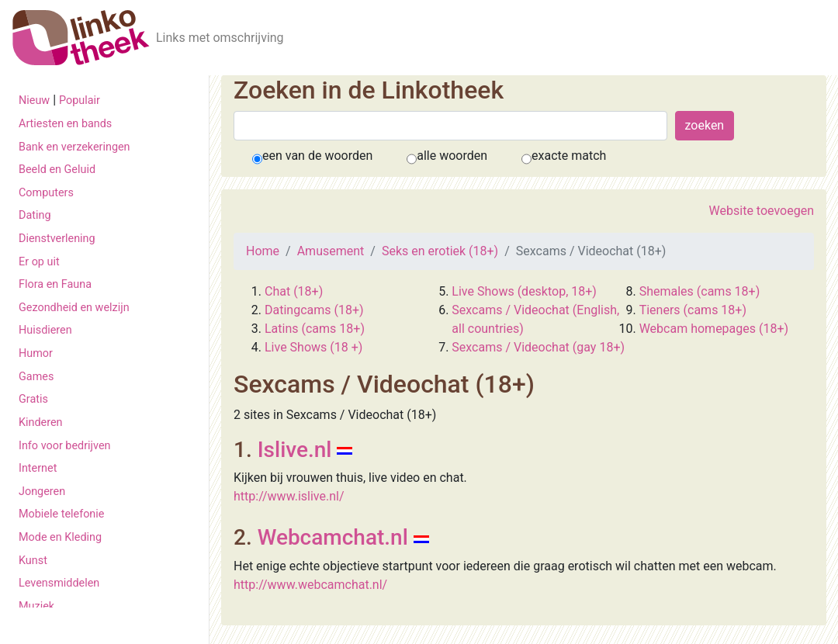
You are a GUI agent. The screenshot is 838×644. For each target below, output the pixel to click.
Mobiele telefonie (61, 514)
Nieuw (34, 100)
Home (263, 251)
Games (36, 377)
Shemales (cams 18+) (700, 291)
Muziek (36, 606)
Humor (36, 353)
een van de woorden (317, 156)
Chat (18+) (294, 291)
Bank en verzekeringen (74, 147)
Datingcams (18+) (314, 310)
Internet (38, 468)
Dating (35, 215)
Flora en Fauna (55, 284)
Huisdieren (45, 330)
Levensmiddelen (59, 583)
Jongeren (42, 492)
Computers (46, 193)
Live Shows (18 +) (313, 347)
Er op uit (39, 262)
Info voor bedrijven (64, 446)
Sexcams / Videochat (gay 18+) (538, 347)
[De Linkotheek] (81, 38)
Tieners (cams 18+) (693, 310)
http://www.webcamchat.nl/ (310, 585)
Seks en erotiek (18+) (440, 251)
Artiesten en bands (65, 124)
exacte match (569, 156)
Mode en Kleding (60, 537)
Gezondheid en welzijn (74, 308)
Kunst (33, 561)
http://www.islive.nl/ (289, 496)
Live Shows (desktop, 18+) (524, 291)
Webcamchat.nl (333, 537)
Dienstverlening (57, 239)
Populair (80, 100)
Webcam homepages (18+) (714, 329)
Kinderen (41, 422)
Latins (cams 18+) (315, 329)
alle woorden (452, 156)
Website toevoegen (762, 211)
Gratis (33, 399)
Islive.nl (295, 450)
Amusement (331, 251)
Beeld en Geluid (57, 170)
